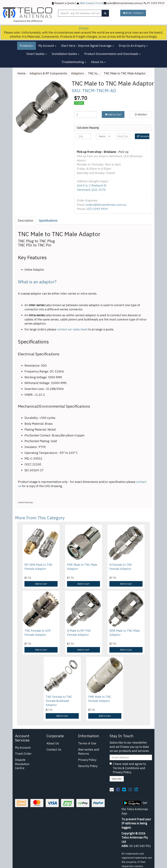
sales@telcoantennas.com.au (125, 3)
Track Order (23, 754)
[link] (118, 789)
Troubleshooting (74, 62)
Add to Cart (113, 114)
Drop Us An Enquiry (133, 46)
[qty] (84, 136)
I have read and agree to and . (128, 768)
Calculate (143, 136)
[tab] (26, 221)
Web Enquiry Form (91, 3)
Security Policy (88, 766)
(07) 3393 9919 (97, 209)
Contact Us (54, 750)
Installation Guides (66, 54)
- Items (133, 13)
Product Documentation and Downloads (112, 54)
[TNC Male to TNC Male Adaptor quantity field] (85, 114)
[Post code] (123, 136)
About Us (98, 62)
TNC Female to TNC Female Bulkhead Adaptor (59, 701)
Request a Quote (65, 3)
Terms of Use (87, 743)
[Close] (84, 28)
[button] (141, 114)
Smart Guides (37, 54)
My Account (47, 46)
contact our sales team (72, 329)
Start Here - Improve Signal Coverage (87, 46)
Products (27, 46)
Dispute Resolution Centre (22, 764)
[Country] (103, 136)
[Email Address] (131, 757)
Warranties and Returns (89, 752)
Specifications (48, 221)
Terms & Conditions (126, 768)
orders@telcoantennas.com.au (106, 205)
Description (25, 221)
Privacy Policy (87, 760)
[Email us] (112, 789)
